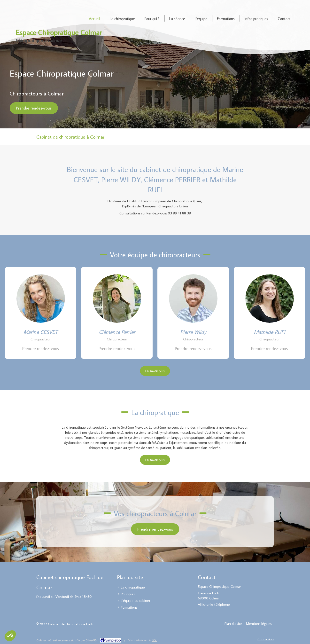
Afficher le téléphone (214, 604)
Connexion (266, 639)
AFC (154, 640)
